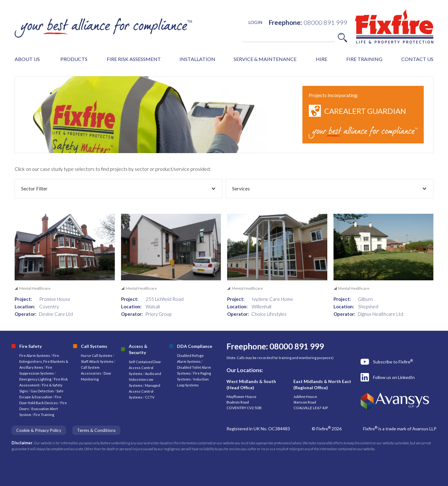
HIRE (322, 59)
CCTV (150, 397)
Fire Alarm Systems (35, 355)
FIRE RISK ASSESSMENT (134, 59)
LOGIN (255, 22)
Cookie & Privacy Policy (39, 430)
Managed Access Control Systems (145, 391)
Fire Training (44, 415)
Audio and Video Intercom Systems (145, 379)
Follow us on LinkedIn (394, 377)
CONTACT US (417, 59)
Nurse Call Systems (97, 355)
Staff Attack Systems (97, 361)
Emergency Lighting (36, 379)
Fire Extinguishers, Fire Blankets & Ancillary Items (44, 361)
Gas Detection (42, 391)
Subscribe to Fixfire (393, 362)
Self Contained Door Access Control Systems (145, 368)
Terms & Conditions (96, 430)
